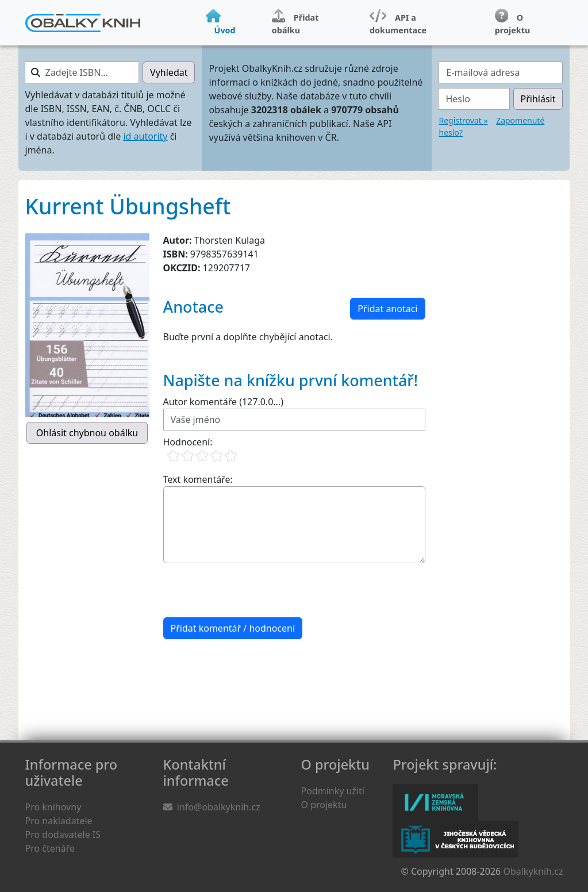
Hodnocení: (188, 442)
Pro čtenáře (50, 848)
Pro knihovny (53, 807)
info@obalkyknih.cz (219, 807)
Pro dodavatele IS (63, 835)
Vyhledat (169, 72)
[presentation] (251, 590)
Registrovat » (463, 120)
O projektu (324, 805)
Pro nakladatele (59, 821)
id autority (145, 136)
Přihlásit (538, 99)
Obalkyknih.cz (533, 871)
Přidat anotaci (387, 309)
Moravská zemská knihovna (435, 802)
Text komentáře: (198, 479)
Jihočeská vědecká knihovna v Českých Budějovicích (456, 839)
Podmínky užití (333, 791)
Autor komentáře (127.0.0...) (223, 402)
